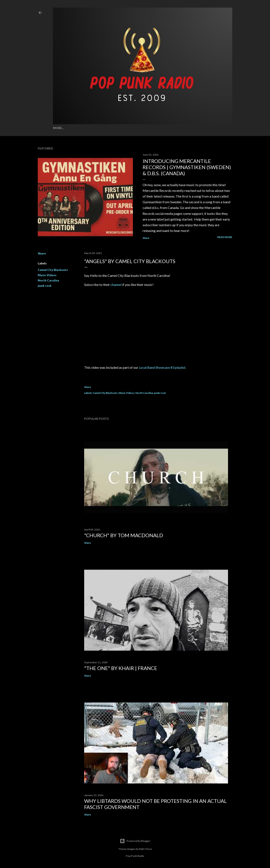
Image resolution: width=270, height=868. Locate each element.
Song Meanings (118, 128)
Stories (187, 128)
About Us (203, 128)
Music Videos (47, 275)
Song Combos (144, 128)
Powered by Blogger (135, 841)
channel (116, 285)
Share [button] (146, 238)
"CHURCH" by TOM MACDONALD (124, 535)
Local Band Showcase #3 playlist (162, 367)
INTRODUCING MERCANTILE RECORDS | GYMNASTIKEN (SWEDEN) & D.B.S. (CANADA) (187, 167)
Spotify (71, 128)
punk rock (45, 286)
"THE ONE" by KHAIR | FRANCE (121, 668)
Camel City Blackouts (53, 270)
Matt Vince (145, 849)
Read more (225, 237)
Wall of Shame (91, 128)
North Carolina (48, 280)
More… (218, 128)
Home (58, 128)
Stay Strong (168, 128)
